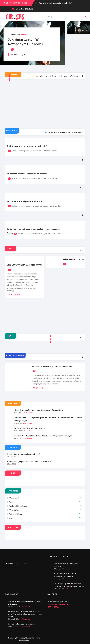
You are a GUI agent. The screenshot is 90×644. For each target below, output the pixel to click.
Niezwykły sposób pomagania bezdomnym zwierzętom (38, 410)
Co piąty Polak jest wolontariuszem (30, 428)
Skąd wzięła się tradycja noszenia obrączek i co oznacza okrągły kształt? (70, 585)
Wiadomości (46, 498)
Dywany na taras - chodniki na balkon (31, 525)
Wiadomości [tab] (45, 76)
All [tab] (37, 76)
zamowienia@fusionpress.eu (58, 604)
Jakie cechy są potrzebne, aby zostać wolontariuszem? (34, 229)
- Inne (24, 34)
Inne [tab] (51, 132)
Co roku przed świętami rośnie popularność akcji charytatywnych (43, 436)
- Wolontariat (28, 413)
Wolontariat (46, 510)
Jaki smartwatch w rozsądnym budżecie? (55, 3)
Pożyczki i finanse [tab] (60, 76)
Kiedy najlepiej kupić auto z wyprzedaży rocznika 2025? (29, 461)
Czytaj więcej (13, 294)
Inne (46, 518)
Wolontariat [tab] (75, 76)
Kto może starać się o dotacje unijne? (25, 201)
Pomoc (46, 502)
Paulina (10, 233)
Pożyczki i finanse (46, 514)
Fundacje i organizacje (46, 506)
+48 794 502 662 (54, 607)
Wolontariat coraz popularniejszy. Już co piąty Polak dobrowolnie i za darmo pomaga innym (48, 419)
